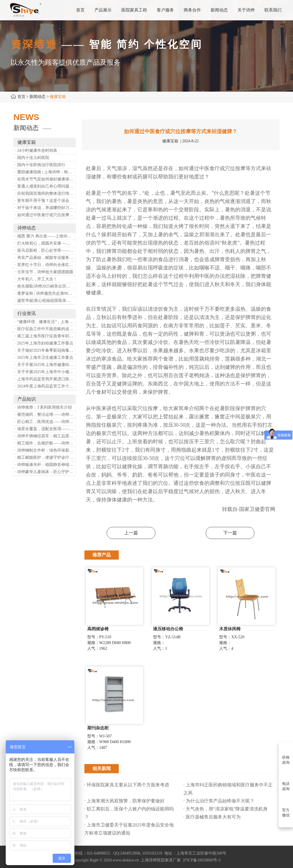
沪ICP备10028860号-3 (202, 860)
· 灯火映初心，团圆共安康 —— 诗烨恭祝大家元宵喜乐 (45, 243)
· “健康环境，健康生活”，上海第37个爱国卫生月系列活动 (45, 322)
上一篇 (131, 533)
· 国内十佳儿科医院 (32, 158)
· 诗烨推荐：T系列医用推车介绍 (43, 407)
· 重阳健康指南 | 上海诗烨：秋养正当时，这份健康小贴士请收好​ (45, 172)
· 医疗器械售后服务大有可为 (212, 817)
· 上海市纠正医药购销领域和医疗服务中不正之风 (228, 789)
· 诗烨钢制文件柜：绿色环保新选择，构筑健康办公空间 (45, 450)
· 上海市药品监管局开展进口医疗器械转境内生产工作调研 (45, 379)
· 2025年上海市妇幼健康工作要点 (44, 343)
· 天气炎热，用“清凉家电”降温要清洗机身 (225, 809)
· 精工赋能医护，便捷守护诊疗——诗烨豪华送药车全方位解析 (45, 457)
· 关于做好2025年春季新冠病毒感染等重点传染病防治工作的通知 (45, 350)
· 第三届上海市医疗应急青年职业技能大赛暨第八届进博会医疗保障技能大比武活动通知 (45, 336)
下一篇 (230, 533)
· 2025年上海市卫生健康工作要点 (44, 358)
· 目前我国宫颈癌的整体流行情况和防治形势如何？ (45, 193)
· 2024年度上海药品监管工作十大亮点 (45, 386)
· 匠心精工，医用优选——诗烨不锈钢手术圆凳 (45, 422)
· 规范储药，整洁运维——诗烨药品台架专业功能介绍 (45, 415)
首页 (21, 97)
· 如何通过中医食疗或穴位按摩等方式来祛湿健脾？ (45, 215)
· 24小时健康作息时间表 (36, 150)
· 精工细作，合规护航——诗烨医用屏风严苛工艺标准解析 (45, 443)
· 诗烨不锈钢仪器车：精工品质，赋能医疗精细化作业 (45, 436)
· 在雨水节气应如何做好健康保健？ (45, 179)
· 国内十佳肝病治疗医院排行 (40, 165)
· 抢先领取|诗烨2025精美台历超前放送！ (45, 286)
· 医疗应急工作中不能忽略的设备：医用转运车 (45, 329)
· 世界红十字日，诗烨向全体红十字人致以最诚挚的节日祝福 (45, 265)
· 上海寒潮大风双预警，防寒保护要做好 (124, 801)
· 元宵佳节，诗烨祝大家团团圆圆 (44, 272)
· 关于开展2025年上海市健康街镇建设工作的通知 (45, 365)
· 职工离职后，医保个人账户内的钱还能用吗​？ (129, 813)
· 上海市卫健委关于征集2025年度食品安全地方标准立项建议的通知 (129, 829)
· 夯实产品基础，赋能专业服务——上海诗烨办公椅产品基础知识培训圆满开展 (45, 258)
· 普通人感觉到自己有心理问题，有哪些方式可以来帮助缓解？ (45, 186)
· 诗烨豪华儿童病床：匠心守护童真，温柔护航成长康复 (45, 472)
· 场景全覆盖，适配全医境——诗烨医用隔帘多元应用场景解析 (45, 429)
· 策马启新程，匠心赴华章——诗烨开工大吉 (45, 250)
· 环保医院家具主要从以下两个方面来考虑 (127, 785)
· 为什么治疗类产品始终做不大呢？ (219, 801)
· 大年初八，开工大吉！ (36, 279)
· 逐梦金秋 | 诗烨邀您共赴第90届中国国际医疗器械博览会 (45, 293)
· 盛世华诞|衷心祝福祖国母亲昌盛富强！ (45, 301)
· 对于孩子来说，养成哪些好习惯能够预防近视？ (45, 208)
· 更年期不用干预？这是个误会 (42, 201)
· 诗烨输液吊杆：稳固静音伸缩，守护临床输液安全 (45, 465)
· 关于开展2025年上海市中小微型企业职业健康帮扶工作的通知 (45, 372)
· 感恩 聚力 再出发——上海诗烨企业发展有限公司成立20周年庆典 (45, 236)
